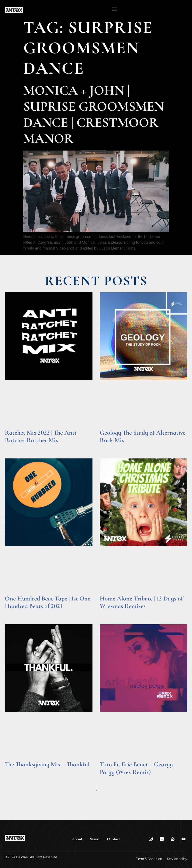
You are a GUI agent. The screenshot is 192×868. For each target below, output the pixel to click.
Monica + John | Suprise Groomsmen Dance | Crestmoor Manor (94, 114)
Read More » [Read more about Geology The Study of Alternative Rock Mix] (109, 447)
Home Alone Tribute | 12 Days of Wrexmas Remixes (141, 602)
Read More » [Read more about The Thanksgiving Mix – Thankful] (14, 771)
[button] (114, 9)
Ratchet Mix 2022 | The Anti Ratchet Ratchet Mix (41, 436)
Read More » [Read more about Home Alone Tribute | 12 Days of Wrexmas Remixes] (109, 613)
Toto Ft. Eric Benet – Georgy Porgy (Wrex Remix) (136, 768)
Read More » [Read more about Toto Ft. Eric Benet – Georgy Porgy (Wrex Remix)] (109, 779)
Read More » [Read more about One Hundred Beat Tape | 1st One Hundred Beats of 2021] (14, 613)
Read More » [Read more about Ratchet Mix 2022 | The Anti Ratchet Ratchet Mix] (14, 447)
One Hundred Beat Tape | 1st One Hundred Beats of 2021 (48, 602)
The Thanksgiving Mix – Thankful (47, 764)
